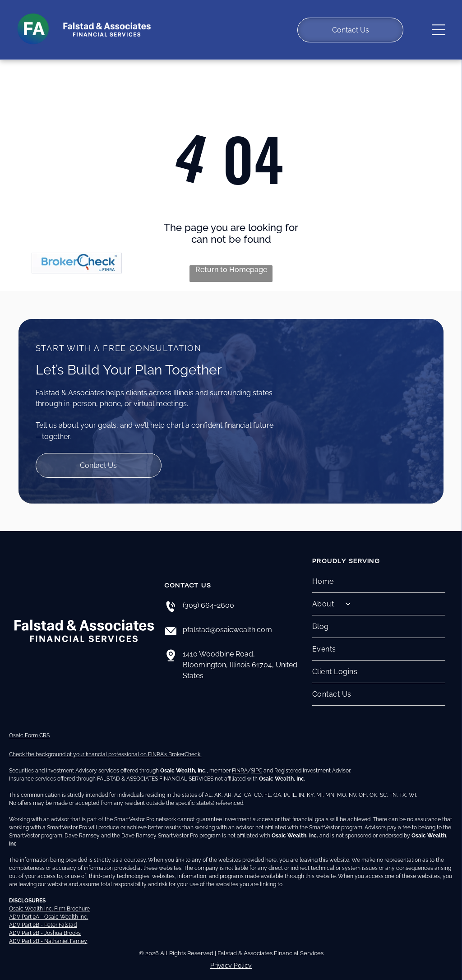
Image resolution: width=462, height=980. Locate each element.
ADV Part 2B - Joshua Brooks (45, 924)
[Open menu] (439, 25)
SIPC (256, 762)
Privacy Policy (231, 957)
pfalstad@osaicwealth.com (227, 621)
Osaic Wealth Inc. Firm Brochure (49, 900)
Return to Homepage (231, 261)
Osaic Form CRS (29, 726)
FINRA (240, 762)
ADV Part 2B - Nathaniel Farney (48, 932)
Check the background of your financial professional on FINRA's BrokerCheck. (105, 745)
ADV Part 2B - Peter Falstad (43, 916)
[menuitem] (379, 573)
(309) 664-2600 (208, 596)
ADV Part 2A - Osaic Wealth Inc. (49, 908)
